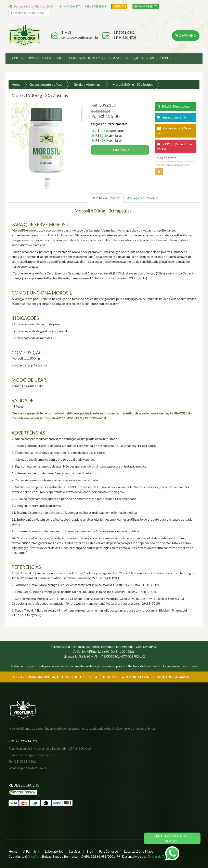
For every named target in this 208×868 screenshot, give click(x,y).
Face (61, 58)
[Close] (204, 834)
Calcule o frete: (165, 158)
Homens (114, 58)
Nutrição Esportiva (140, 58)
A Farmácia (31, 851)
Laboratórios (54, 851)
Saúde (165, 58)
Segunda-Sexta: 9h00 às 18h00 (33, 6)
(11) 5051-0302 (124, 32)
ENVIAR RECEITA (147, 6)
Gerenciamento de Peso (86, 58)
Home (16, 84)
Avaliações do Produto (143, 198)
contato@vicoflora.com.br (80, 37)
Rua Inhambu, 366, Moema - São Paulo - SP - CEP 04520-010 (50, 748)
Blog (90, 851)
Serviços (75, 851)
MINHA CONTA (71, 6)
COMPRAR (120, 150)
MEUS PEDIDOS (96, 6)
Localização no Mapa (139, 851)
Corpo (17, 58)
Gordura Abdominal (87, 84)
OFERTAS (121, 6)
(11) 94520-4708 (125, 37)
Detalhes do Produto (106, 198)
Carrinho (186, 35)
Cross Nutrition (40, 58)
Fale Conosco (109, 851)
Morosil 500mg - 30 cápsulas (133, 84)
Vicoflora (35, 856)
